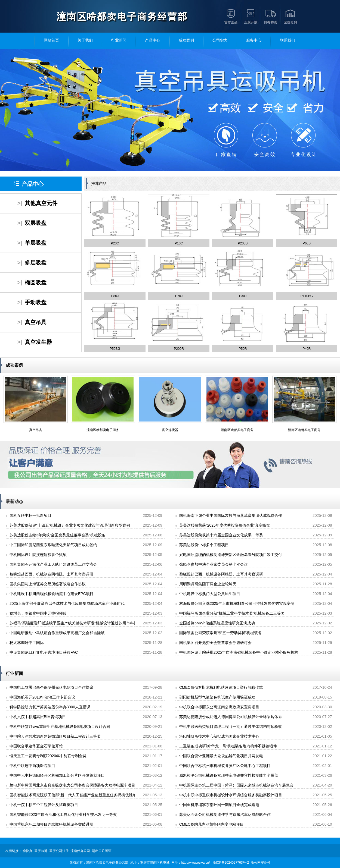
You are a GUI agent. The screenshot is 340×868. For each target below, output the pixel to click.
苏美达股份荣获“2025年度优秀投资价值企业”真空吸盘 (225, 525)
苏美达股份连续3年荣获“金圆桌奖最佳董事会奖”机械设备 (58, 535)
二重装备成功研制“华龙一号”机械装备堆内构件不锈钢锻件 (228, 746)
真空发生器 (38, 342)
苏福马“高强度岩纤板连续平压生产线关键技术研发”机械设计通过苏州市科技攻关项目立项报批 (89, 623)
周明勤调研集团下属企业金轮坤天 (208, 584)
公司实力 (220, 40)
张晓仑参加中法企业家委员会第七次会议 (214, 564)
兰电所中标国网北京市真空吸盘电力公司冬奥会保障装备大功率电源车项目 (72, 785)
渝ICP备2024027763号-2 (231, 863)
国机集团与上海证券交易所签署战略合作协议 (48, 584)
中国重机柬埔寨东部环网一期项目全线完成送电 (219, 805)
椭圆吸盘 (36, 282)
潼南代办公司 (80, 851)
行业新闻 (119, 40)
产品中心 (153, 40)
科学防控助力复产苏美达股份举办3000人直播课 (50, 707)
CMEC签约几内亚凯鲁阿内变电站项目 (211, 824)
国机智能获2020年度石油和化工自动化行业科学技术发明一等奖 (63, 814)
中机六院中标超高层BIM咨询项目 (38, 717)
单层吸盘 (36, 243)
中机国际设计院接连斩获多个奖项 (38, 555)
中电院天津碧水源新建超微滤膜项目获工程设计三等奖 (55, 736)
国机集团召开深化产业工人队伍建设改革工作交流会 (53, 564)
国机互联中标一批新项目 (30, 515)
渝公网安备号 (261, 863)
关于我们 (85, 40)
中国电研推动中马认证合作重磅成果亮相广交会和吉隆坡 (57, 633)
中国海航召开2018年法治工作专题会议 (42, 697)
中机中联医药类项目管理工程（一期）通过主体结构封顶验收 (231, 727)
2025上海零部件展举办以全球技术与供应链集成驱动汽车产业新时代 (67, 603)
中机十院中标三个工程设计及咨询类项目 (44, 805)
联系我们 (288, 40)
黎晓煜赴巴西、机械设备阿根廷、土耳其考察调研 (221, 574)
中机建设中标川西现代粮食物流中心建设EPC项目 (52, 594)
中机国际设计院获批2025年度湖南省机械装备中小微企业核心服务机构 (239, 652)
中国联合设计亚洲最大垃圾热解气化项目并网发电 (221, 756)
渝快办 (27, 851)
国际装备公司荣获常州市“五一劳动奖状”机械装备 (220, 633)
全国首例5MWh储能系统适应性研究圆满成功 (217, 623)
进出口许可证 (102, 851)
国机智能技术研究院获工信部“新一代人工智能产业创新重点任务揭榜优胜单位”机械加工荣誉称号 (91, 795)
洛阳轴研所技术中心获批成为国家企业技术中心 (219, 736)
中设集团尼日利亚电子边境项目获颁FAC (44, 652)
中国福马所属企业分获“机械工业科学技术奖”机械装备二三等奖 (232, 613)
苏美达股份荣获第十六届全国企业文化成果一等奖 (221, 535)
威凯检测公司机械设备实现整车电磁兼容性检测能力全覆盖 (229, 775)
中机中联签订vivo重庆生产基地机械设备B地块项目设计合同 (60, 727)
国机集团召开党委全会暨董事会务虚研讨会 (215, 643)
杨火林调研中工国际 (27, 643)
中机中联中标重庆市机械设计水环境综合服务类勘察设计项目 (231, 795)
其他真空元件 (41, 203)
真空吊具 (36, 322)
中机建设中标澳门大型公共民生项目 (210, 594)
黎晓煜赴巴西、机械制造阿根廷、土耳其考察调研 (51, 574)
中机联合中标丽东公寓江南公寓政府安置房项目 (219, 707)
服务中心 (254, 40)
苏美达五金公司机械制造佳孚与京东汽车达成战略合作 (225, 814)
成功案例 (186, 40)
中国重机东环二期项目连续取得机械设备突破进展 (51, 824)
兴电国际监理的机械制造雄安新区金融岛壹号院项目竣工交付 (231, 555)
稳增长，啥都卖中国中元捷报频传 (38, 613)
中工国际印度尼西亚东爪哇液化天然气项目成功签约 (53, 545)
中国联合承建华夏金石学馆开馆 (36, 746)
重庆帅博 (41, 851)
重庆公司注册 (59, 851)
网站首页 (51, 40)
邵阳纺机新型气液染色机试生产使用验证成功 (217, 697)
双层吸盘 (36, 223)
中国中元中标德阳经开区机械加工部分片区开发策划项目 (57, 775)
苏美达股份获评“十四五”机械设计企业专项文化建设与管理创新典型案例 (70, 525)
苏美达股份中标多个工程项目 (204, 545)
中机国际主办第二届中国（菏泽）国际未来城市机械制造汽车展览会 (236, 785)
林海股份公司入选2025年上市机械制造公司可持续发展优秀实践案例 (237, 603)
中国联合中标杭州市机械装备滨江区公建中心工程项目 (225, 766)
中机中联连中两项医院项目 (32, 766)
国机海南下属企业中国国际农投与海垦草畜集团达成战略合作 (231, 515)
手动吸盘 (36, 302)
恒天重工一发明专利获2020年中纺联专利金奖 (48, 756)
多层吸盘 (36, 263)
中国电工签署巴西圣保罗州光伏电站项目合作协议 (51, 687)
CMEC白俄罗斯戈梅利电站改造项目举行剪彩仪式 (221, 687)
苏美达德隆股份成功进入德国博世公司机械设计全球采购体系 (231, 717)
